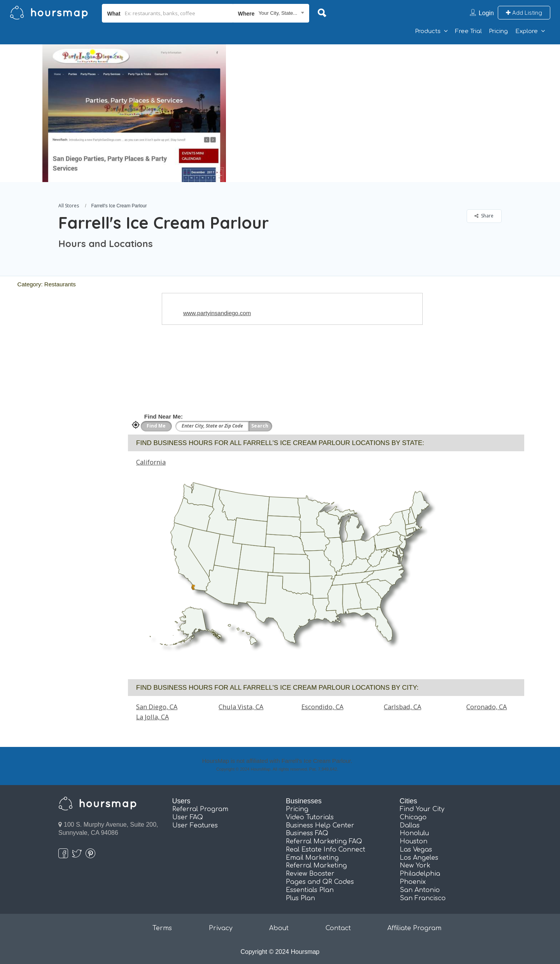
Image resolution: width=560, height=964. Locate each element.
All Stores (69, 206)
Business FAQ (307, 833)
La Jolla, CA (152, 717)
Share (484, 216)
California (151, 462)
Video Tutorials (310, 817)
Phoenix (413, 882)
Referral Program (200, 809)
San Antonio (420, 890)
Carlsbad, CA (402, 707)
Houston (414, 841)
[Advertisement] (402, 99)
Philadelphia (420, 874)
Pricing (498, 31)
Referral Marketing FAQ (324, 841)
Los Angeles (419, 858)
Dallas (410, 826)
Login (486, 13)
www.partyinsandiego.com (217, 313)
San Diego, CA (157, 707)
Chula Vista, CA (241, 707)
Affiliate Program (414, 928)
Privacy (221, 928)
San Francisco (423, 898)
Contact (338, 928)
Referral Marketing (316, 866)
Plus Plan (300, 898)
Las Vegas (416, 850)
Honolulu (414, 833)
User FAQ (188, 817)
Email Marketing (312, 858)
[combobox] (271, 13)
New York (415, 866)
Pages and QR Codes (320, 882)
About (279, 928)
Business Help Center (320, 826)
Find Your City (422, 809)
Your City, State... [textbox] (278, 13)
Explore (527, 31)
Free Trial (468, 31)
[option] (134, 113)
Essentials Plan (310, 890)
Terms (162, 928)
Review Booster (310, 874)
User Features (195, 826)
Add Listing (524, 13)
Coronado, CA (486, 707)
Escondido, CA (322, 707)
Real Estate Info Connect (325, 850)
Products (428, 31)
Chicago (413, 817)
